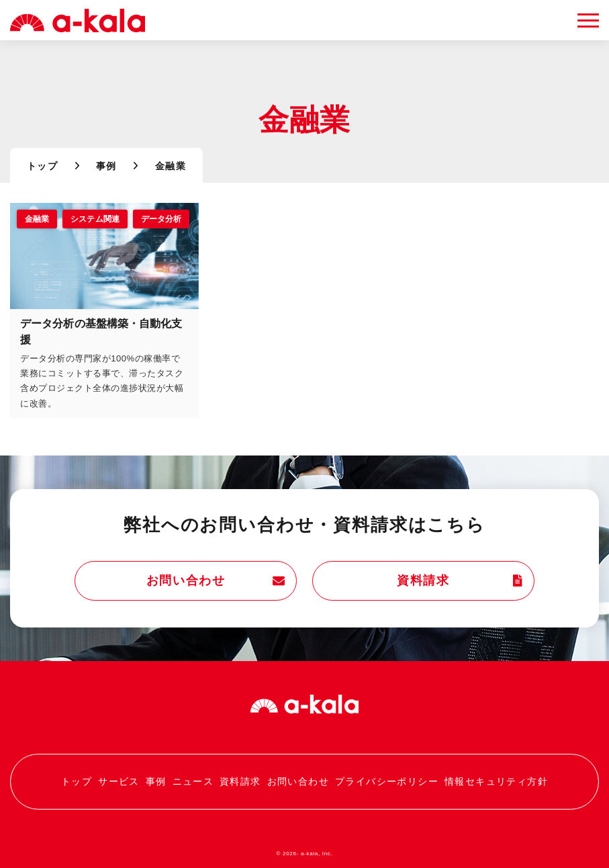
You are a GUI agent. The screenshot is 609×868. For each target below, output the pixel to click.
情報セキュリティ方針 (496, 781)
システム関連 (95, 220)
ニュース (193, 781)
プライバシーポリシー (387, 781)
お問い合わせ (218, 581)
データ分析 (161, 220)
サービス (119, 781)
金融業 (37, 220)
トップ (42, 167)
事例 (106, 167)
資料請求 (455, 581)
